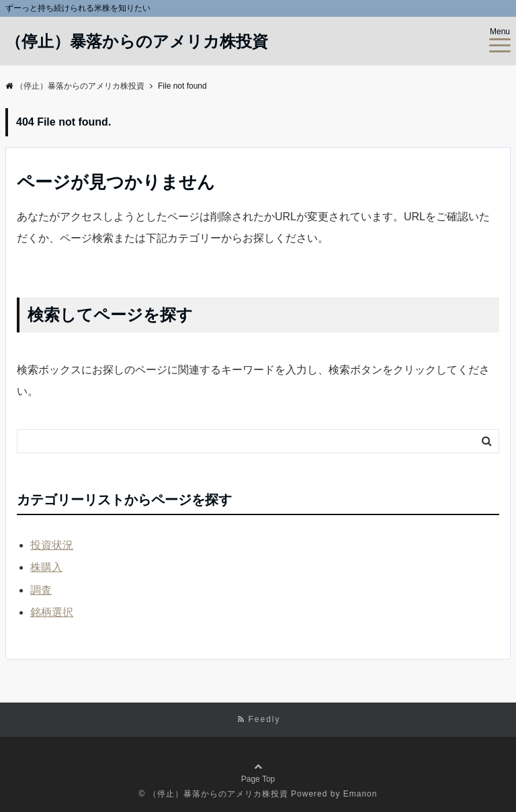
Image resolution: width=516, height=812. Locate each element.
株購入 (46, 567)
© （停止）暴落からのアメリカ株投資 (214, 794)
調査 (41, 590)
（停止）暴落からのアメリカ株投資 (137, 42)
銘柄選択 (52, 612)
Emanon (360, 794)
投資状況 (52, 545)
